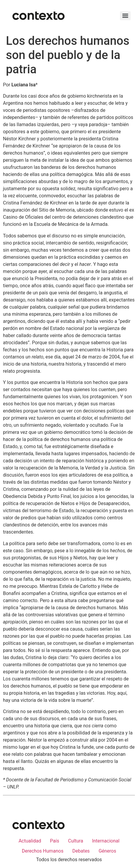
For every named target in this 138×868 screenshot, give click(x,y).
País (55, 841)
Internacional (106, 841)
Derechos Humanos (43, 851)
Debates (81, 851)
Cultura (76, 841)
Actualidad (30, 841)
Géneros (107, 851)
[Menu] (125, 16)
